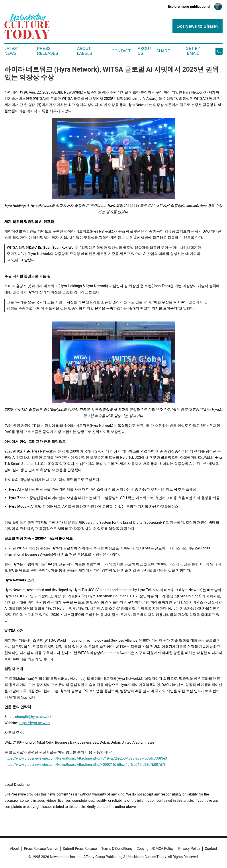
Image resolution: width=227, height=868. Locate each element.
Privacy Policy (189, 849)
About (15, 849)
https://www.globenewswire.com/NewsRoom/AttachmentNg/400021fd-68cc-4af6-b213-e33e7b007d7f (85, 765)
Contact (121, 51)
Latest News (12, 51)
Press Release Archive (41, 849)
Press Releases (48, 51)
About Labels (85, 51)
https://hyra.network (34, 723)
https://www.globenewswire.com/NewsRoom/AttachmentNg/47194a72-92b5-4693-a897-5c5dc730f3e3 (86, 758)
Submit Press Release (80, 849)
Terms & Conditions (117, 849)
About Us (145, 51)
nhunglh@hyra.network (33, 717)
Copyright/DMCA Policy (155, 849)
